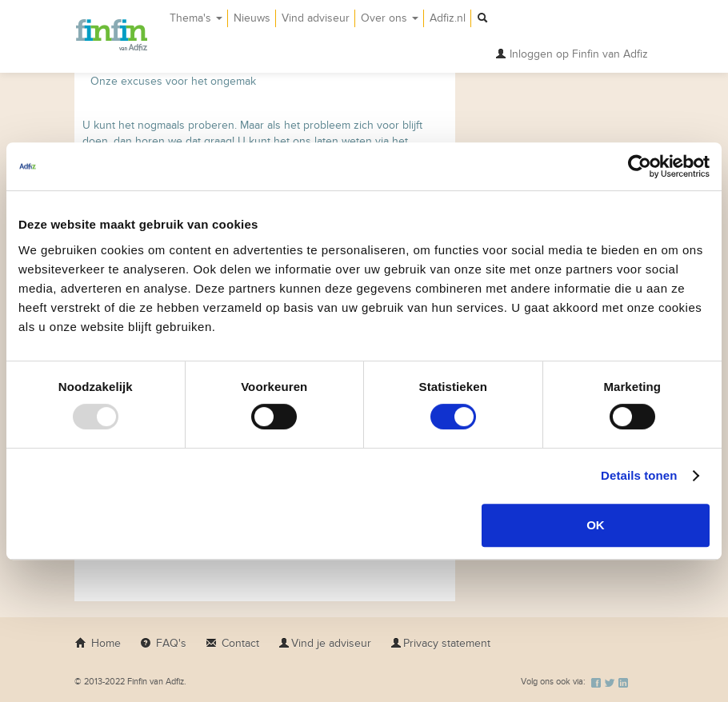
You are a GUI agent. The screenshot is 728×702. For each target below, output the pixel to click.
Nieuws (252, 18)
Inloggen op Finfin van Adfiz (572, 54)
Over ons (390, 18)
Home (98, 643)
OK (596, 525)
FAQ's (163, 643)
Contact (232, 643)
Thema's (196, 18)
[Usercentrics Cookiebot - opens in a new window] (640, 166)
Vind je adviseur (325, 643)
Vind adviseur (316, 18)
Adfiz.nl (448, 18)
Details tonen (639, 475)
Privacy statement (440, 643)
